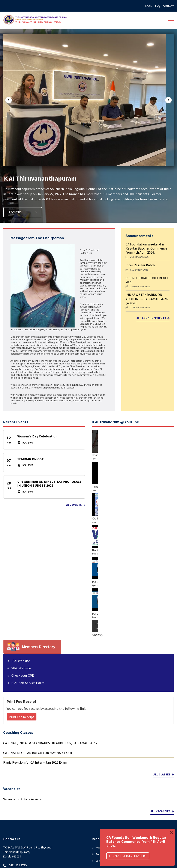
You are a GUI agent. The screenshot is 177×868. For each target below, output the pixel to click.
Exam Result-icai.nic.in (21, 826)
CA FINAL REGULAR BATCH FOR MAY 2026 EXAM (38, 654)
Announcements (106, 755)
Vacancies (102, 762)
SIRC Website (21, 569)
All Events (76, 505)
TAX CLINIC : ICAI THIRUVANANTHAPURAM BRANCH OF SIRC (126, 519)
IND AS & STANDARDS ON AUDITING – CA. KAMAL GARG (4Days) (147, 299)
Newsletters (103, 748)
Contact (168, 6)
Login (149, 6)
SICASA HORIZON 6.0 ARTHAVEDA (111, 456)
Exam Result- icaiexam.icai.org (26, 813)
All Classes (164, 675)
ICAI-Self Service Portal (28, 584)
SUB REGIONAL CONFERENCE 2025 (147, 281)
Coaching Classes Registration (27, 840)
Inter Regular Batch (140, 266)
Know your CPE (105, 787)
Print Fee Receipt (22, 618)
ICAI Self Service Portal (110, 794)
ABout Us (23, 213)
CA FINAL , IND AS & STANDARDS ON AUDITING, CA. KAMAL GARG (50, 644)
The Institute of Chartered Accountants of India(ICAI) (38, 21)
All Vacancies (162, 712)
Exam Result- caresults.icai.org (27, 820)
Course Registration (20, 833)
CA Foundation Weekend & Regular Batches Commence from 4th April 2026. (146, 249)
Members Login (105, 781)
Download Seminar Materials (25, 846)
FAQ (157, 6)
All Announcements (153, 319)
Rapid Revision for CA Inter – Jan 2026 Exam (35, 663)
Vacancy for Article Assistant (24, 700)
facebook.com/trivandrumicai (28, 784)
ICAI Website (21, 562)
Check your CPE (23, 576)
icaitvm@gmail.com (21, 775)
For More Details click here (128, 856)
